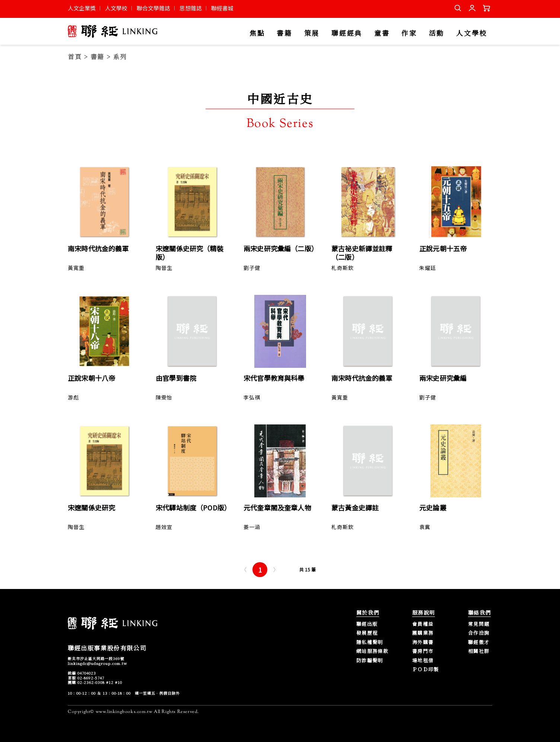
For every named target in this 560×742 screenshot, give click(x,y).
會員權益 (423, 624)
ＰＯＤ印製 (426, 670)
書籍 (284, 33)
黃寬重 (76, 268)
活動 (437, 33)
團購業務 (423, 633)
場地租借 (423, 661)
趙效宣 (164, 527)
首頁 (75, 56)
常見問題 (479, 624)
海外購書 (423, 642)
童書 (382, 33)
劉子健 (252, 268)
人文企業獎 (82, 8)
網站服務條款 (372, 651)
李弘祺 (252, 397)
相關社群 (479, 651)
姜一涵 (252, 527)
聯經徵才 (479, 642)
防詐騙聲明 (370, 661)
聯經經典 (347, 33)
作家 (409, 33)
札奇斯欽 (343, 268)
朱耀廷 (428, 268)
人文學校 (116, 8)
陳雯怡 (164, 397)
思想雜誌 (191, 8)
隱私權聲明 (370, 642)
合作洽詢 (479, 633)
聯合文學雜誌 (153, 8)
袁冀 (425, 527)
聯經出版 (367, 624)
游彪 (73, 397)
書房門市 (423, 651)
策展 (312, 33)
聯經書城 (222, 8)
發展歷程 (367, 633)
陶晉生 (164, 268)
